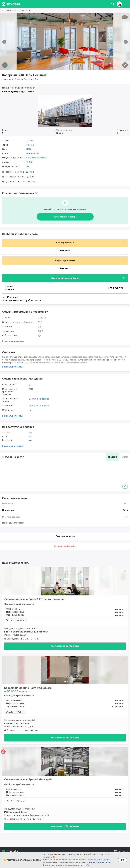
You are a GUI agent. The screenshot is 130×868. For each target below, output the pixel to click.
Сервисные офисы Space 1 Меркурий (28, 779)
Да (39, 336)
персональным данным (99, 860)
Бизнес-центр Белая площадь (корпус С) (26, 632)
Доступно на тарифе (39, 399)
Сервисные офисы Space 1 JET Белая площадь (34, 599)
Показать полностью (13, 341)
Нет (31, 410)
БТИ (31, 389)
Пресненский (33, 154)
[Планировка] (125, 65)
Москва (30, 145)
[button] (4, 42)
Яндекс (113, 457)
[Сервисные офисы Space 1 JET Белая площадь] (65, 581)
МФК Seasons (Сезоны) (16, 723)
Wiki (88, 865)
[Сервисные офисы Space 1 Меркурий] (65, 761)
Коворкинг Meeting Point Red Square (28, 688)
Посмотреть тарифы (65, 217)
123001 (30, 162)
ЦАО (29, 149)
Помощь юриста (65, 536)
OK (123, 860)
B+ (30, 385)
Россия (30, 141)
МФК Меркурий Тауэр (16, 812)
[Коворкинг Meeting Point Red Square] (65, 670)
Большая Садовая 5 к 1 (37, 158)
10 (28, 167)
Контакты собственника (65, 646)
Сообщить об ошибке (65, 546)
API (124, 852)
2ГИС (125, 457)
